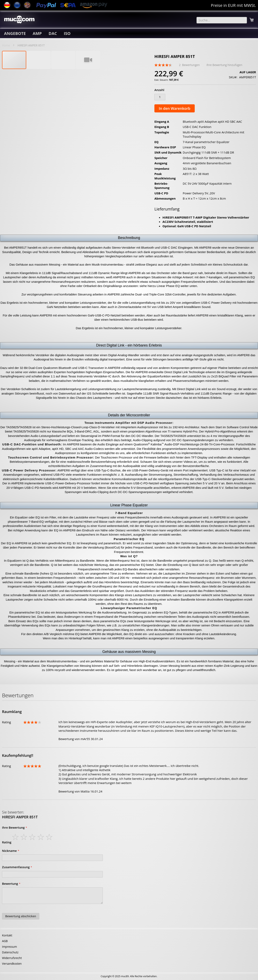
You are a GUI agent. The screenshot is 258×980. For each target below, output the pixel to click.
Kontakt (7, 935)
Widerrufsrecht (12, 958)
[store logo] (19, 19)
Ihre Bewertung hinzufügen (224, 65)
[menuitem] (15, 33)
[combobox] (222, 20)
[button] (39, 60)
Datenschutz (10, 952)
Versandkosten (12, 964)
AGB (5, 941)
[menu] (129, 33)
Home (6, 45)
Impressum (9, 947)
